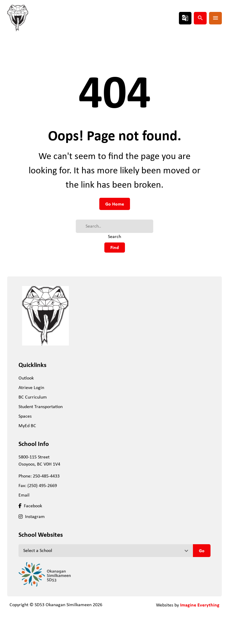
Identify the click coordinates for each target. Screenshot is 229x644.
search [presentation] (200, 18)
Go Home (115, 204)
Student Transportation (41, 406)
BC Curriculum (33, 397)
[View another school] (106, 550)
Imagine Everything (200, 605)
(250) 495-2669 (42, 485)
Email (24, 495)
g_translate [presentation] (185, 18)
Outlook (26, 378)
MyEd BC (27, 426)
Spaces (25, 416)
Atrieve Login (31, 387)
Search (114, 236)
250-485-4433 (46, 476)
